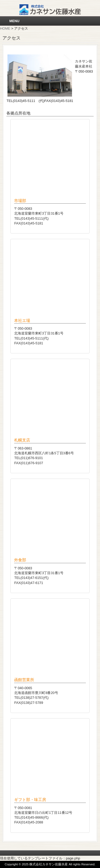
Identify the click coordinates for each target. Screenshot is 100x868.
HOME (5, 28)
